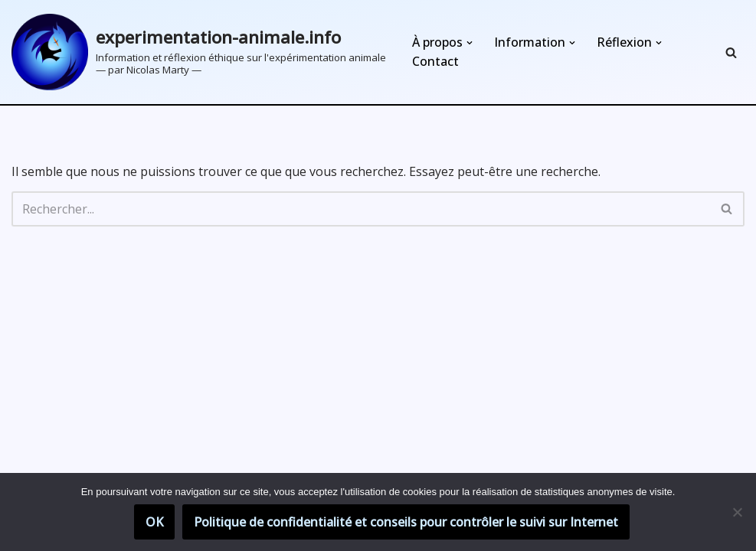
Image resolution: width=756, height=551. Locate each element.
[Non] (737, 512)
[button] (470, 43)
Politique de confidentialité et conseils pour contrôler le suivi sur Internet (406, 522)
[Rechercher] (731, 52)
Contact (435, 61)
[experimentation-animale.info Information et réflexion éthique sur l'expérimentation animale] (199, 52)
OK (154, 522)
